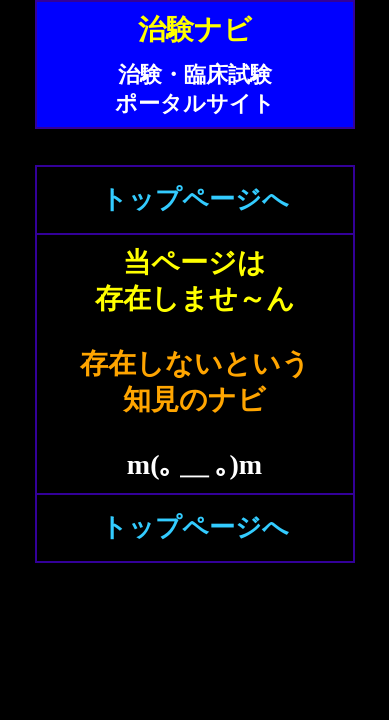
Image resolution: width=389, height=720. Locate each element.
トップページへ (195, 199)
